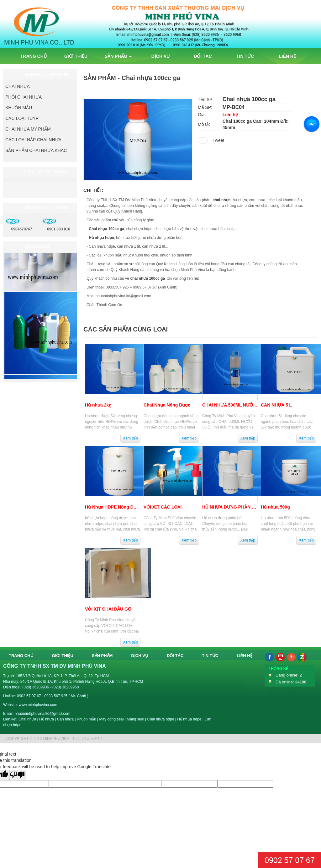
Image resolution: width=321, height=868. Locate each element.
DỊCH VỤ (161, 56)
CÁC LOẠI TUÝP (22, 118)
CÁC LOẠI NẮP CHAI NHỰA (33, 140)
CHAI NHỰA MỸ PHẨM (28, 129)
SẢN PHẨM (118, 56)
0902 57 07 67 (290, 860)
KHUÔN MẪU (19, 108)
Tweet (218, 140)
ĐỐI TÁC (203, 56)
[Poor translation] (17, 775)
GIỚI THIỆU (76, 56)
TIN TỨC (245, 56)
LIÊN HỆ (287, 56)
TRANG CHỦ (34, 56)
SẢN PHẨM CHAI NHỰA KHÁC (36, 150)
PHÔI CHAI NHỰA (24, 97)
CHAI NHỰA (18, 86)
